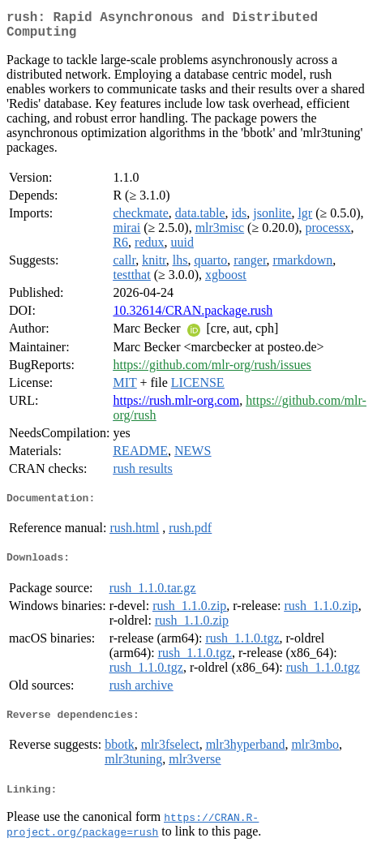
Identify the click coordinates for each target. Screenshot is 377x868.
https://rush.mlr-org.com (176, 407)
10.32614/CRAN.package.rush (193, 317)
